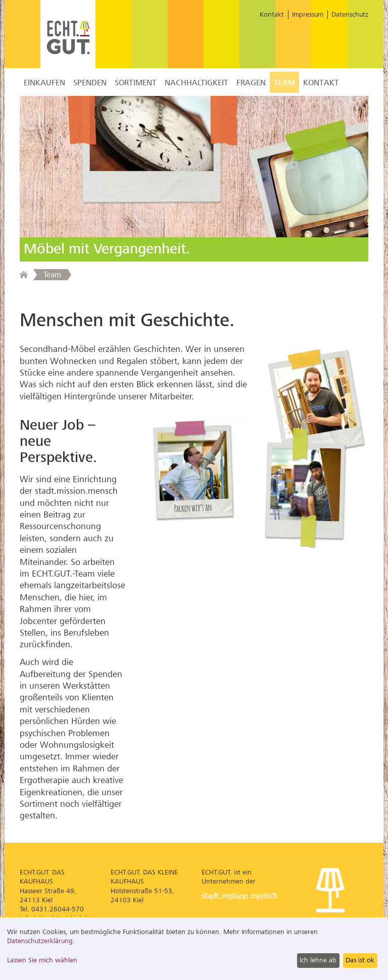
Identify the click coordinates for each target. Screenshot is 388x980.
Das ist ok (360, 960)
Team (284, 83)
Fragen (251, 83)
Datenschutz (350, 14)
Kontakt (272, 14)
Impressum (308, 14)
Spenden (90, 83)
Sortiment (136, 83)
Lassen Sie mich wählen (42, 960)
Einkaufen (44, 83)
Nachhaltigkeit (197, 83)
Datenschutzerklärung (40, 941)
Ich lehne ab (318, 960)
